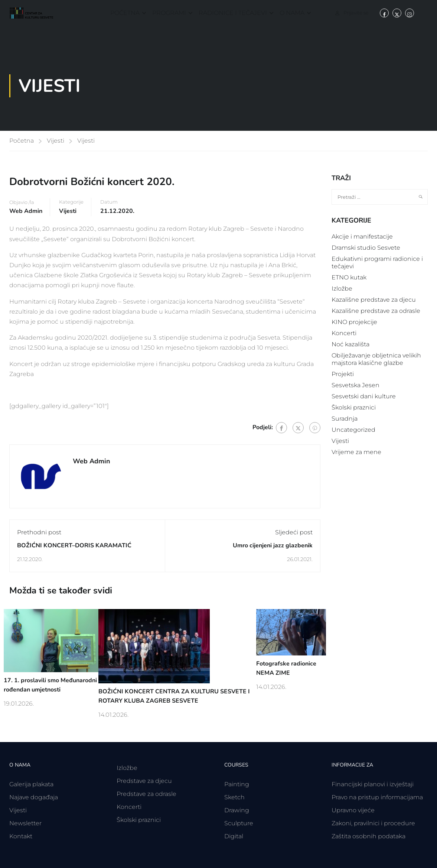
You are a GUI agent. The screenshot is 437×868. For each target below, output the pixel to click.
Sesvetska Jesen (356, 385)
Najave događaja (34, 797)
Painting (237, 784)
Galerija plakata (31, 784)
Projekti (343, 374)
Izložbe (342, 289)
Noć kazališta (350, 344)
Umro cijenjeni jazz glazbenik (273, 545)
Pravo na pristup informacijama (377, 797)
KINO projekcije (354, 322)
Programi (169, 13)
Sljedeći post (294, 532)
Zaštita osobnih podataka (368, 836)
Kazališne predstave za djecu (374, 300)
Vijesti (56, 141)
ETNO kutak (349, 277)
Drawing (237, 810)
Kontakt (21, 836)
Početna (125, 13)
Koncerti (344, 333)
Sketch (234, 797)
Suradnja (345, 419)
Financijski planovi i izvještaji (373, 784)
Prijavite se (356, 13)
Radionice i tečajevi (233, 13)
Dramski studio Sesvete (366, 248)
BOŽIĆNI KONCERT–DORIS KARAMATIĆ (74, 545)
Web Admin (26, 211)
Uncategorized (353, 430)
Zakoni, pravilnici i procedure (373, 823)
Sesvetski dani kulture (364, 396)
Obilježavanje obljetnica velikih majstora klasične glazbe (376, 359)
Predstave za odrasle (146, 794)
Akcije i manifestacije (362, 237)
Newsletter (25, 823)
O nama (292, 13)
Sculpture (239, 823)
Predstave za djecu (144, 781)
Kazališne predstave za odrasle (376, 311)
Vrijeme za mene (356, 452)
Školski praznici (354, 407)
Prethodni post (39, 532)
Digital (234, 836)
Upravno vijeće (353, 810)
